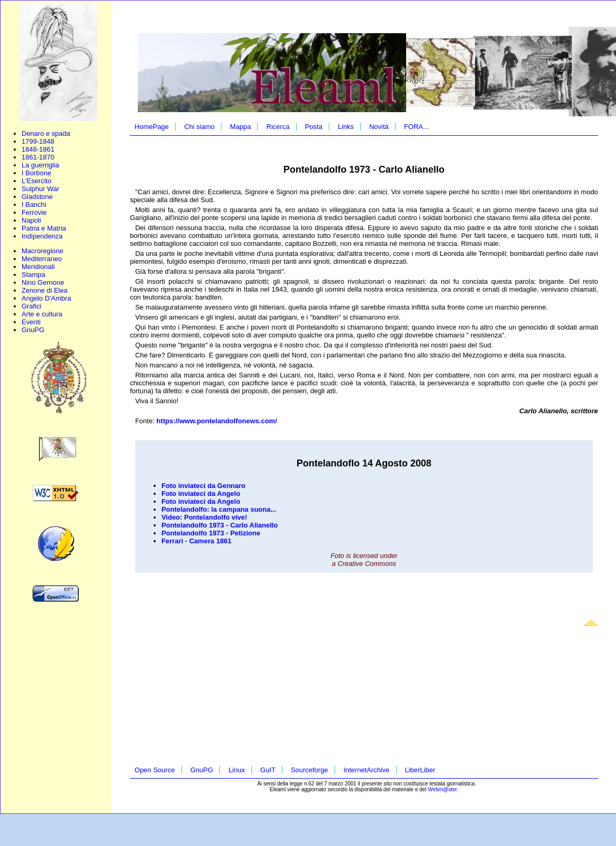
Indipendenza (42, 236)
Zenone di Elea (44, 290)
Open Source (155, 770)
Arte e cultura (42, 314)
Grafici (32, 306)
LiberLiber (420, 770)
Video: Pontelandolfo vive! (204, 517)
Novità (379, 127)
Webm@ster (442, 789)
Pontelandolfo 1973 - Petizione (211, 533)
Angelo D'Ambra (46, 298)
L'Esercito (37, 181)
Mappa (240, 127)
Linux (236, 770)
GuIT (268, 770)
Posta (314, 127)
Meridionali (38, 267)
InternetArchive (366, 770)
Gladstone (37, 197)
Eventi (31, 322)
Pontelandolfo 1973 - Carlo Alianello (220, 525)
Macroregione (43, 251)
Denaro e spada (46, 133)
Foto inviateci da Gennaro (204, 486)
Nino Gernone (43, 282)
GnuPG (33, 330)
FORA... (416, 127)
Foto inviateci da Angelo (201, 494)
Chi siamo (199, 127)
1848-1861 (38, 149)
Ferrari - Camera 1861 (196, 541)
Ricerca (278, 127)
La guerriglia (41, 165)
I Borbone (36, 173)
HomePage (152, 127)
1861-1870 (38, 157)
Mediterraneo (42, 259)
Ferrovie (34, 212)
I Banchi (34, 205)
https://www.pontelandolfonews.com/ (216, 421)
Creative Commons (367, 564)
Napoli (31, 220)
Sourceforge (310, 770)
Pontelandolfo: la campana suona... (219, 509)
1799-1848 (38, 141)
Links (346, 127)
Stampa (33, 275)
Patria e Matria (44, 228)
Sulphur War (41, 189)
